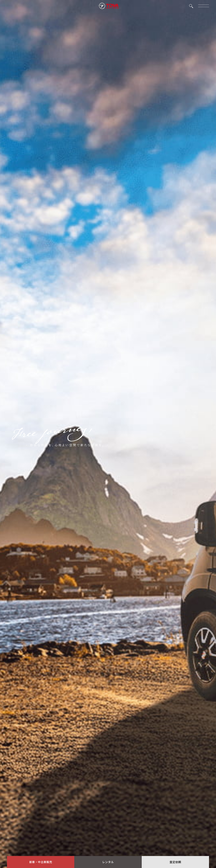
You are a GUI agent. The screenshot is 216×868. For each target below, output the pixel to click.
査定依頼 (175, 862)
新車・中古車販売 (41, 862)
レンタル (108, 862)
